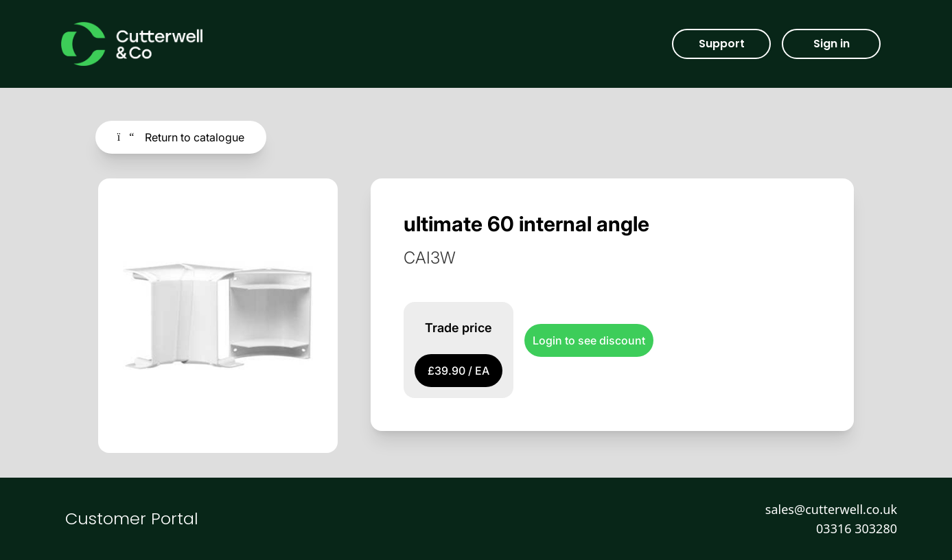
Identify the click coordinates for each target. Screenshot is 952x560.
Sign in (832, 44)
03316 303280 (857, 528)
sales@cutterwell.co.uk (831, 509)
